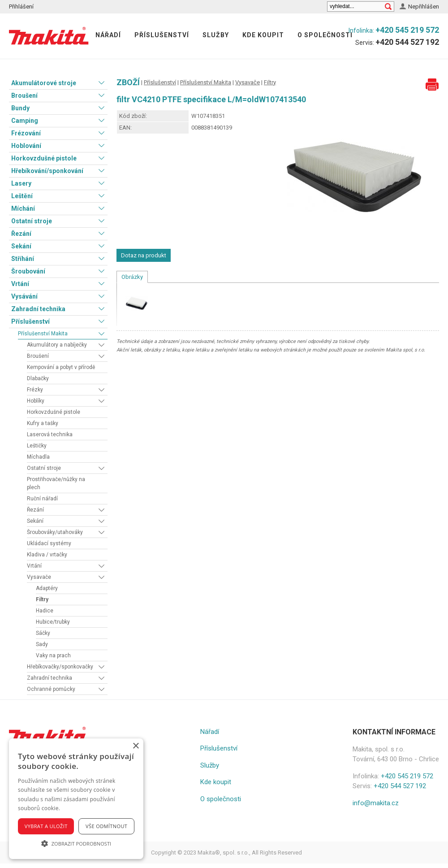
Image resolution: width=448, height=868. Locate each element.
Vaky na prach (53, 655)
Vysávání (24, 296)
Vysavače (39, 577)
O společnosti (325, 35)
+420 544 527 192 (407, 42)
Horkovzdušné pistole (44, 158)
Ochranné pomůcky (51, 689)
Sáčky (43, 633)
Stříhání (23, 259)
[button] (76, 843)
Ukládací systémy (49, 543)
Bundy (20, 108)
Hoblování (26, 146)
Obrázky (132, 277)
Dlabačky (38, 378)
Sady (42, 644)
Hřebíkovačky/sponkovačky (60, 667)
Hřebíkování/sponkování (47, 171)
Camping (25, 121)
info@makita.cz (376, 803)
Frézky (35, 390)
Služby (216, 35)
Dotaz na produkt (144, 255)
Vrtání (20, 284)
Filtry (42, 599)
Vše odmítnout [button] (106, 826)
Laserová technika (50, 434)
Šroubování (28, 271)
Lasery (21, 183)
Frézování (26, 133)
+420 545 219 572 (407, 30)
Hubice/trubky (53, 622)
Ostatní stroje (32, 221)
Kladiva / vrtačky (47, 555)
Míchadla (38, 457)
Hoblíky (36, 401)
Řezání (21, 234)
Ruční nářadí (42, 499)
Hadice (45, 611)
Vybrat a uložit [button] (46, 826)
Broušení (24, 95)
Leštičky (37, 446)
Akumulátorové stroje (44, 83)
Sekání (21, 246)
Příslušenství (162, 35)
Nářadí (108, 35)
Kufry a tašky (43, 423)
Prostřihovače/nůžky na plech (56, 483)
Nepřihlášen (424, 7)
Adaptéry (47, 588)
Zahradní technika (38, 309)
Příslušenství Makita (43, 334)
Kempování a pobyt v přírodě (61, 367)
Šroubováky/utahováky (55, 532)
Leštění (22, 196)
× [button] (136, 746)
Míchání (23, 208)
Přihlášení (21, 7)
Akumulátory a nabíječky (57, 345)
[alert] (76, 799)
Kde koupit (263, 35)
